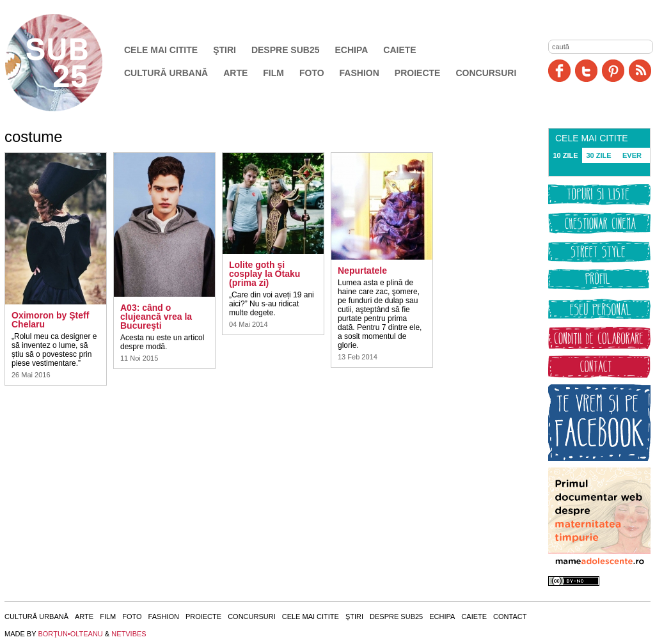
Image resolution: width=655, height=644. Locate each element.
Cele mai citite (161, 50)
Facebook (559, 71)
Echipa (352, 50)
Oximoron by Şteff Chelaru (50, 320)
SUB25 (68, 63)
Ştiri (225, 50)
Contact (510, 617)
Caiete (399, 50)
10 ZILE (565, 155)
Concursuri (486, 73)
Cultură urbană (166, 73)
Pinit (613, 71)
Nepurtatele (362, 271)
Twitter (586, 71)
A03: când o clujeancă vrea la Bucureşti (156, 317)
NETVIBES (129, 634)
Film (273, 73)
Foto (312, 73)
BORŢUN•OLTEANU (70, 634)
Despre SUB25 (286, 50)
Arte (235, 73)
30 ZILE (598, 155)
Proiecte (418, 73)
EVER (632, 155)
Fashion (359, 73)
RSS (640, 71)
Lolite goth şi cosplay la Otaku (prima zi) (264, 274)
